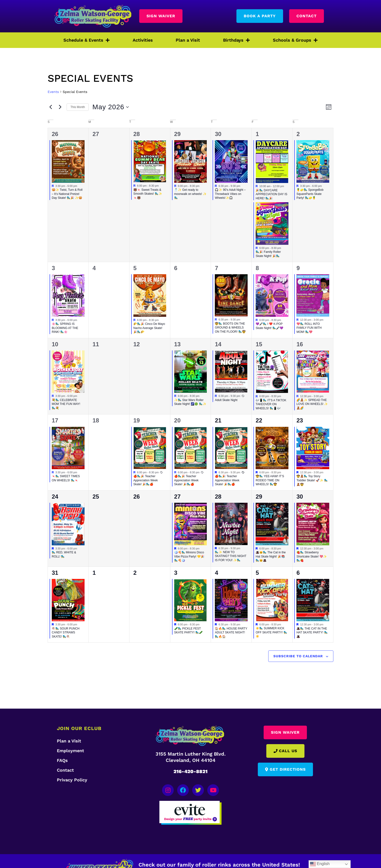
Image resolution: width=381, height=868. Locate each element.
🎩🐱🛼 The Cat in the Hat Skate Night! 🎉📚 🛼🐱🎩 (271, 556)
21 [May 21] (218, 420)
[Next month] (60, 107)
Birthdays (236, 40)
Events (53, 92)
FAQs (62, 760)
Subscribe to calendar (298, 656)
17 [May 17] (55, 420)
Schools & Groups (295, 40)
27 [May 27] (178, 497)
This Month (78, 107)
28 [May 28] (218, 497)
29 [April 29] (178, 134)
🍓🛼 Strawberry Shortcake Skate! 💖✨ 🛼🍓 (312, 556)
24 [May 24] (55, 497)
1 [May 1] (257, 134)
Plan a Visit (188, 40)
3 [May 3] (53, 268)
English (320, 864)
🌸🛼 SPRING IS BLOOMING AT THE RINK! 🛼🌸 (65, 328)
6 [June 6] (298, 573)
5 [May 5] (135, 268)
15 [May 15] (259, 344)
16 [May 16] (300, 344)
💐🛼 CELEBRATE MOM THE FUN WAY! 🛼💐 (66, 404)
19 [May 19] (137, 420)
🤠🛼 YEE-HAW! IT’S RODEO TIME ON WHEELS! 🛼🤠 (270, 480)
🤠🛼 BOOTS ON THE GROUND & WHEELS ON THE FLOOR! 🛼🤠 (230, 328)
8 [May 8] (257, 268)
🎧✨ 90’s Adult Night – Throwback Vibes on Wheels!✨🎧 (230, 194)
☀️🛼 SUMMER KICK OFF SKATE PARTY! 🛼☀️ (271, 632)
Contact (65, 770)
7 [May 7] (216, 268)
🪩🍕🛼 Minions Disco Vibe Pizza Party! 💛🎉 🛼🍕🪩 (189, 556)
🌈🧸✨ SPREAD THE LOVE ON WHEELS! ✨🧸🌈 (312, 404)
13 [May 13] (178, 344)
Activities (143, 40)
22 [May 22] (259, 420)
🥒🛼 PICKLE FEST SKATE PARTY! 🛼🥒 (188, 631)
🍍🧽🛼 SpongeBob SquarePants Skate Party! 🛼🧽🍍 (310, 194)
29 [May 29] (259, 497)
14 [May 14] (218, 344)
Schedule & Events (87, 40)
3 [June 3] (176, 573)
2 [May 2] (298, 134)
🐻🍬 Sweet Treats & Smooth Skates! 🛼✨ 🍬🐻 (148, 194)
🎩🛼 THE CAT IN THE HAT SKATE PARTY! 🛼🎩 (312, 633)
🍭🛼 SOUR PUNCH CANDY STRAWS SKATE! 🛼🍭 (66, 633)
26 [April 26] (55, 134)
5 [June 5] (257, 573)
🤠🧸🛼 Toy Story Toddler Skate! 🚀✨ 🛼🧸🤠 (312, 480)
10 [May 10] (55, 344)
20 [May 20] (178, 420)
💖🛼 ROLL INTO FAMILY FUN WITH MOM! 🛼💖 (309, 328)
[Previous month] (51, 107)
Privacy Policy (72, 780)
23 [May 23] (300, 420)
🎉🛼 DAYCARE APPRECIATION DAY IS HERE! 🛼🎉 (271, 194)
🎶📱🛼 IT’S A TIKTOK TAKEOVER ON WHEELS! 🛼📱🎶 (271, 404)
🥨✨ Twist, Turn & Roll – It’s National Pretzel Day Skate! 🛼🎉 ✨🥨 (67, 194)
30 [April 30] (218, 134)
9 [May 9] (298, 268)
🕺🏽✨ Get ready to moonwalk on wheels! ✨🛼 (190, 194)
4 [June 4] (216, 573)
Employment (70, 751)
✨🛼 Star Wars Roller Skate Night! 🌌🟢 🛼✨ (190, 402)
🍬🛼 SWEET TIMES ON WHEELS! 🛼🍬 (66, 478)
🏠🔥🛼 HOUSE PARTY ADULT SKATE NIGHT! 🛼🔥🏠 (231, 633)
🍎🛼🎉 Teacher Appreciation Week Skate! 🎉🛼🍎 (146, 480)
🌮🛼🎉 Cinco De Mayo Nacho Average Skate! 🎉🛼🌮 (149, 328)
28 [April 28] (137, 134)
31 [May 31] (55, 573)
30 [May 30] (300, 497)
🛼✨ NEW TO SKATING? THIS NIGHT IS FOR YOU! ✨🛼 (231, 556)
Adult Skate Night (226, 400)
